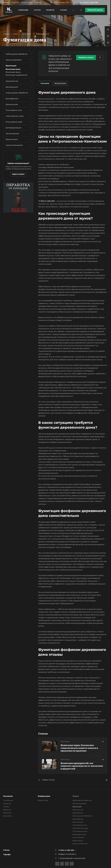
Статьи (6, 850)
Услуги (76, 796)
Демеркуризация (19, 128)
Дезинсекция (19, 104)
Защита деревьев (19, 60)
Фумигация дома (13, 69)
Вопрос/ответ (60, 83)
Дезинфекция (19, 99)
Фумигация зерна (13, 72)
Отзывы (6, 807)
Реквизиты (7, 813)
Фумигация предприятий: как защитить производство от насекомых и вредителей (82, 766)
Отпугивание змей (19, 122)
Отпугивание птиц (19, 110)
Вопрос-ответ (43, 800)
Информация (44, 796)
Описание (45, 83)
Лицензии (7, 804)
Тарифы (7, 854)
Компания (8, 796)
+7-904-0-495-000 (90, 3)
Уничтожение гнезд (19, 116)
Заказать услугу (86, 57)
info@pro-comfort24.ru (67, 854)
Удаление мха (19, 81)
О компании (8, 800)
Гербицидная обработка (19, 54)
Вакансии (7, 810)
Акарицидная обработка (19, 93)
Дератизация (19, 139)
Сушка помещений (19, 145)
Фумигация (19, 66)
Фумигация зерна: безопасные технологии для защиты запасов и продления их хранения (79, 748)
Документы (8, 816)
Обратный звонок (95, 10)
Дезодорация (19, 87)
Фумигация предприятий (16, 75)
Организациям (19, 134)
